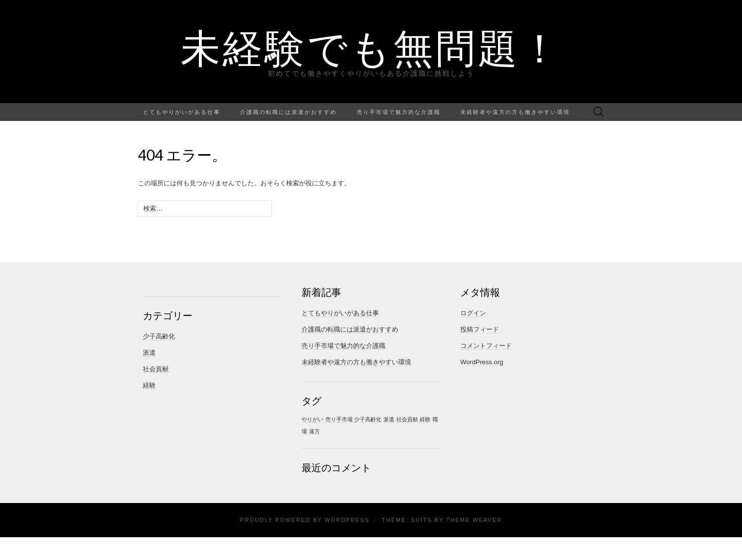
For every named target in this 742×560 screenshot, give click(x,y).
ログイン (473, 313)
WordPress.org (482, 362)
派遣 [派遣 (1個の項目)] (389, 419)
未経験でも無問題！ (371, 47)
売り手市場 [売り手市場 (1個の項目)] (339, 419)
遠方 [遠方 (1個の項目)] (314, 431)
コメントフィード (486, 346)
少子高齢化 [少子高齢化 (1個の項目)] (368, 419)
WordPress (347, 520)
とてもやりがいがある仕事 (182, 112)
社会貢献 (156, 369)
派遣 (149, 353)
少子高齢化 (159, 336)
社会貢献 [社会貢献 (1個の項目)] (407, 419)
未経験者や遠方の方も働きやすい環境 (515, 112)
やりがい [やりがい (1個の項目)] (312, 419)
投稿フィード (480, 329)
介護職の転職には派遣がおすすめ (288, 112)
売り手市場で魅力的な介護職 (399, 112)
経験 (149, 385)
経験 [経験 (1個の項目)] (425, 419)
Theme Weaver (474, 520)
